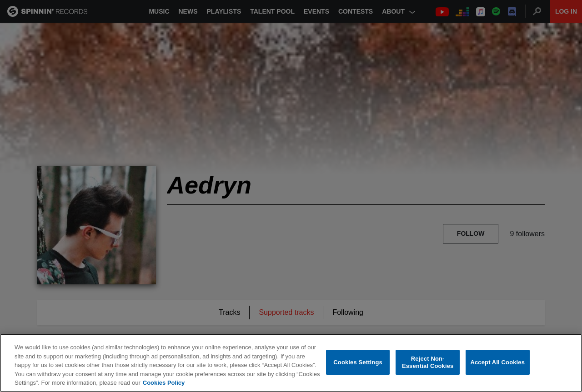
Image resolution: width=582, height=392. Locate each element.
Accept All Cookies (497, 362)
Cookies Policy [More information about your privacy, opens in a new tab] (164, 383)
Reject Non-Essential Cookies (428, 362)
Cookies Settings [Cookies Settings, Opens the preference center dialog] (358, 362)
